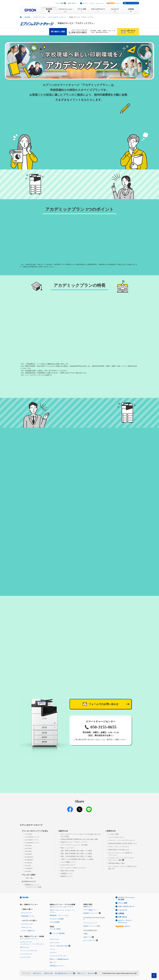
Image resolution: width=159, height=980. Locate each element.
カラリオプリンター (27, 924)
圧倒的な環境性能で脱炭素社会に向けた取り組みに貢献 (79, 839)
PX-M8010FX (29, 857)
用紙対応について (67, 876)
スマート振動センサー (90, 910)
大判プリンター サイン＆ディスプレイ (61, 907)
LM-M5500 (28, 854)
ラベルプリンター (25, 957)
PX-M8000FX (29, 860)
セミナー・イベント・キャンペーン (94, 3)
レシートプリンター (26, 954)
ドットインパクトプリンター (29, 951)
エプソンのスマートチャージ (57, 17)
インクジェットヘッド (90, 923)
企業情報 (121, 913)
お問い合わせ (72, 3)
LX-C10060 (28, 834)
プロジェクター (54, 939)
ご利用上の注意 (48, 973)
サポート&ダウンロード (126, 907)
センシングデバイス (89, 940)
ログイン (114, 3)
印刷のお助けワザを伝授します (119, 850)
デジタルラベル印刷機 (57, 919)
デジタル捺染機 (54, 922)
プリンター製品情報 (58, 933)
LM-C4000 (28, 851)
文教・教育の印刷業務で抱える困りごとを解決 (76, 851)
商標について (81, 973)
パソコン (52, 949)
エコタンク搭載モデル (28, 931)
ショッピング (123, 910)
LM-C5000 (28, 848)
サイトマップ (26, 973)
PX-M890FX (29, 868)
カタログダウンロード (68, 865)
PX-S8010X (28, 863)
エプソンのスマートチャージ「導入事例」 (75, 845)
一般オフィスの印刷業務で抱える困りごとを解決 (77, 859)
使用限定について (67, 874)
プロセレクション (27, 927)
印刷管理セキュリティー (57, 966)
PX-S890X (28, 871)
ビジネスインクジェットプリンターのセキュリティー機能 (121, 859)
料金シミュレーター (67, 848)
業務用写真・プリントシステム (59, 915)
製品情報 (27, 17)
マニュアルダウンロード (116, 837)
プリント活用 (123, 903)
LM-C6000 (28, 846)
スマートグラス (54, 943)
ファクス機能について (68, 862)
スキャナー (53, 952)
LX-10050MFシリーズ (32, 837)
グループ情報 (60, 3)
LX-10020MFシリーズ (32, 843)
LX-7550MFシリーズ (31, 840)
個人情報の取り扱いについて (64, 973)
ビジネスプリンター (39, 17)
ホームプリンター (27, 913)
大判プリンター (25, 947)
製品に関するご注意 (67, 871)
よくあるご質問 (113, 834)
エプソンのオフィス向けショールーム (73, 868)
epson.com (91, 973)
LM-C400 (28, 866)
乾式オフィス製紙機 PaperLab (59, 959)
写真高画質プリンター (28, 916)
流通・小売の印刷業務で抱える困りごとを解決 (76, 856)
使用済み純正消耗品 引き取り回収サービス (123, 843)
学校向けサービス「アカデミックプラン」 (75, 842)
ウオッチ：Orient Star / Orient (59, 946)
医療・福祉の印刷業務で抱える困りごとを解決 (76, 854)
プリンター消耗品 (55, 929)
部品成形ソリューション (91, 913)
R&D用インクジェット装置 (92, 926)
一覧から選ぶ (29, 878)
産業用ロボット (88, 907)
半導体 (85, 934)
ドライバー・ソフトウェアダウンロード (122, 840)
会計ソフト (53, 962)
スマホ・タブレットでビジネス (119, 847)
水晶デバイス (87, 937)
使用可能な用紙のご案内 (116, 863)
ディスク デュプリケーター (58, 956)
